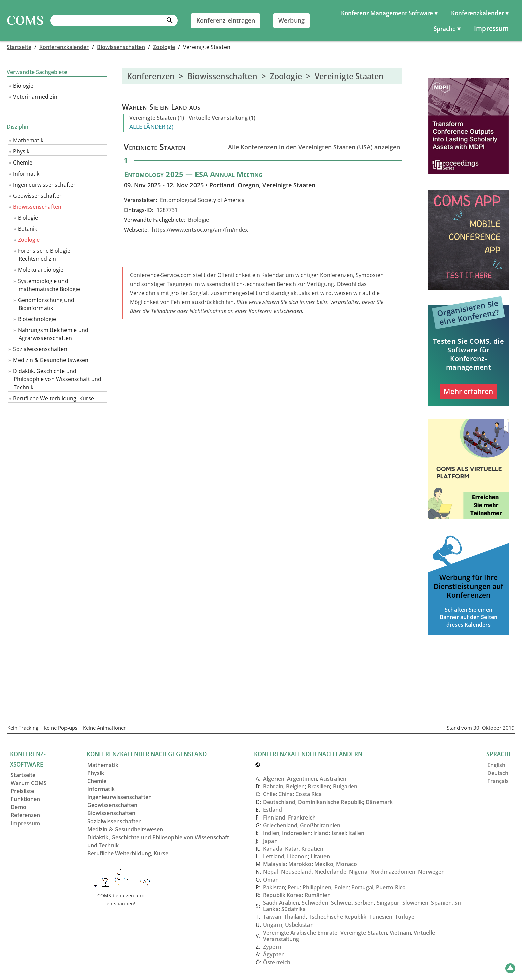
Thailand (295, 917)
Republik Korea (282, 895)
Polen (341, 887)
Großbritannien (320, 825)
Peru (294, 887)
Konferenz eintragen (226, 20)
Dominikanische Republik (331, 802)
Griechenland (280, 825)
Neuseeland (296, 872)
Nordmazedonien (393, 872)
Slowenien (416, 903)
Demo (18, 807)
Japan (270, 841)
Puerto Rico (391, 887)
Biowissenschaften (121, 47)
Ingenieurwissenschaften (45, 185)
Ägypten (274, 954)
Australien (333, 779)
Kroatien (312, 849)
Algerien (274, 779)
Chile (269, 794)
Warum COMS (29, 783)
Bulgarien (345, 786)
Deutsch (498, 773)
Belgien (296, 786)
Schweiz (341, 903)
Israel (339, 833)
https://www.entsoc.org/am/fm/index (200, 230)
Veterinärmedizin (35, 97)
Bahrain (273, 786)
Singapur (388, 903)
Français (498, 781)
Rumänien (318, 895)
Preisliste (22, 791)
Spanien (441, 903)
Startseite (19, 47)
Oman (271, 880)
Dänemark (379, 802)
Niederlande (330, 872)
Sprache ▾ (447, 29)
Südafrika (294, 909)
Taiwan (272, 917)
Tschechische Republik (338, 917)
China (286, 794)
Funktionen (25, 799)
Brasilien (319, 786)
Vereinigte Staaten (364, 933)
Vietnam (400, 933)
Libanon (298, 856)
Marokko (300, 864)
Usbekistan (299, 925)
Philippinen (317, 887)
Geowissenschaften (38, 196)
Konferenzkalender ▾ (480, 13)
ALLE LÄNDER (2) (151, 127)
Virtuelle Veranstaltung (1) (222, 118)
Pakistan (274, 887)
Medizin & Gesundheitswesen (51, 360)
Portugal (362, 887)
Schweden (315, 903)
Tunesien (381, 917)
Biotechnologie (37, 319)
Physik (21, 151)
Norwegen (432, 872)
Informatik (26, 174)
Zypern (272, 947)
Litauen (320, 856)
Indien (271, 833)
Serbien (364, 903)
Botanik (28, 229)
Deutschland (279, 802)
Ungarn (273, 925)
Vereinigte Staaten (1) (157, 118)
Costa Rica (309, 794)
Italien (356, 833)
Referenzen (25, 815)
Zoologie (164, 47)
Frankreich (302, 818)
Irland (321, 833)
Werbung (292, 20)
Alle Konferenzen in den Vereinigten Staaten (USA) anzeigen (314, 147)
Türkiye (405, 917)
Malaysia (274, 864)
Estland (273, 810)
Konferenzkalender (64, 47)
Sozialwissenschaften (40, 349)
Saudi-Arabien (281, 903)
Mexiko (324, 864)
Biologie (23, 86)
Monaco (346, 864)
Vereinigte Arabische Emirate (300, 933)
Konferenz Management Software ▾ (389, 13)
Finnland (274, 818)
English (496, 765)
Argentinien (302, 779)
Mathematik (28, 140)
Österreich (277, 962)
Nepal (271, 872)
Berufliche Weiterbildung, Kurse (53, 398)
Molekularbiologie (41, 270)
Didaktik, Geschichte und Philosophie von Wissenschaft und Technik (57, 379)
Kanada (273, 849)
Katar (292, 849)
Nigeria (358, 872)
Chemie (23, 162)
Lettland (274, 856)
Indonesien (296, 833)
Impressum (491, 28)
